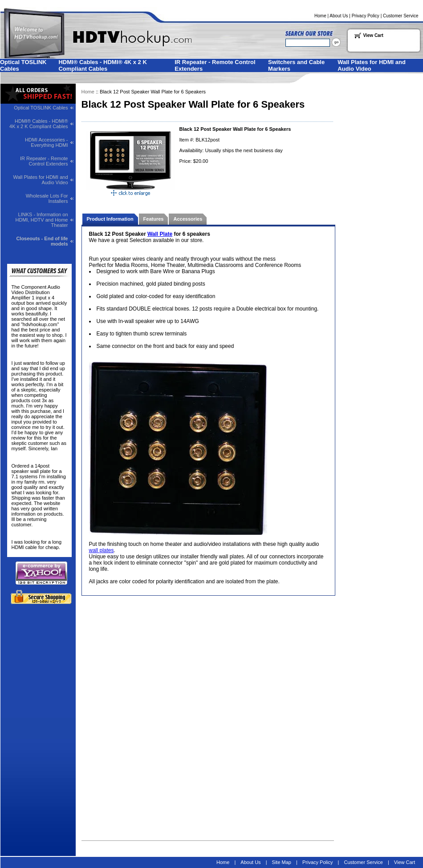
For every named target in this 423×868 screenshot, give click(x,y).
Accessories (188, 219)
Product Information (110, 219)
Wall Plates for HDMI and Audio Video (372, 65)
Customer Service (401, 16)
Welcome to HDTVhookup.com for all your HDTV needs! (86, 33)
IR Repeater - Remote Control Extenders (215, 65)
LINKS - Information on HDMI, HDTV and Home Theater (42, 220)
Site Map (282, 862)
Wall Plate (160, 234)
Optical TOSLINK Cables (23, 65)
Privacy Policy (366, 16)
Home (320, 16)
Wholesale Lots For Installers (47, 198)
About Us (339, 16)
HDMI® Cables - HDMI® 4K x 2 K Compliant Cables (102, 65)
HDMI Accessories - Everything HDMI (47, 142)
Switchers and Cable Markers (296, 65)
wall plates (102, 550)
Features (154, 219)
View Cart (373, 35)
